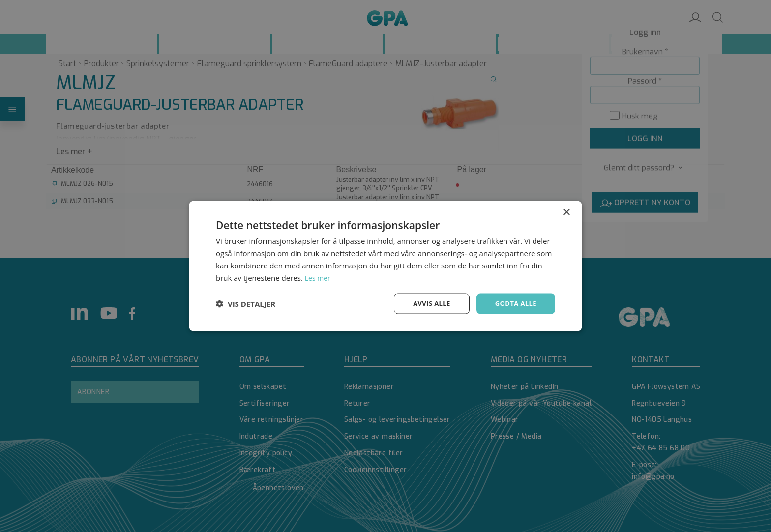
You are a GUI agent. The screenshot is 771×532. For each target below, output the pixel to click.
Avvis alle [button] (427, 303)
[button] (246, 304)
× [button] (566, 212)
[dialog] (385, 266)
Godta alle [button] (514, 303)
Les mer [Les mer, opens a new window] (319, 277)
